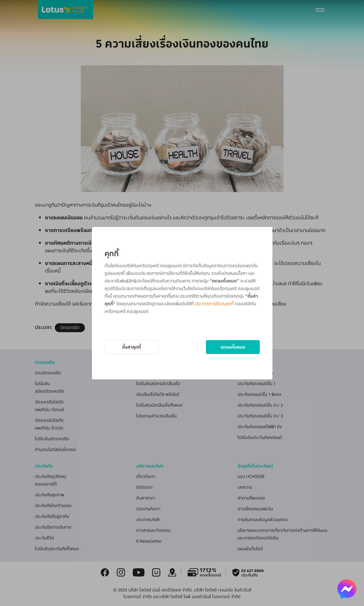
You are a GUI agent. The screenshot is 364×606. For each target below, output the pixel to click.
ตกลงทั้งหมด (233, 347)
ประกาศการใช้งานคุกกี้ (214, 303)
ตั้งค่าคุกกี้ (131, 347)
